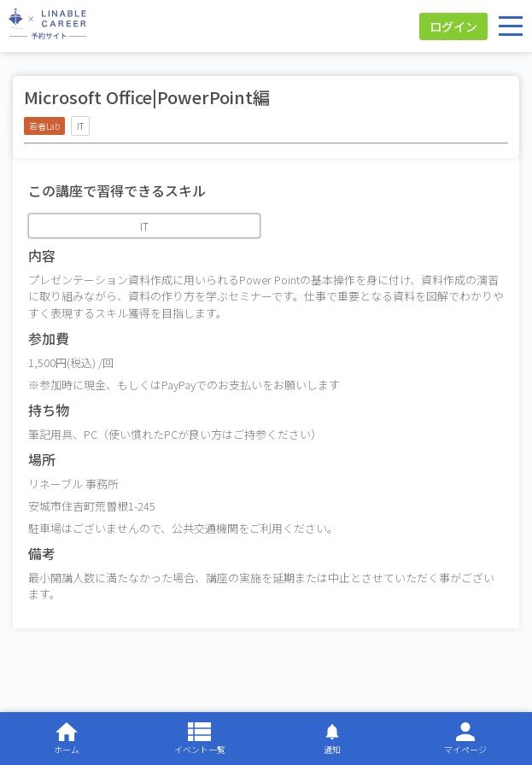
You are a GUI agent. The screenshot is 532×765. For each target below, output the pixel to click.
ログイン (453, 26)
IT (144, 226)
